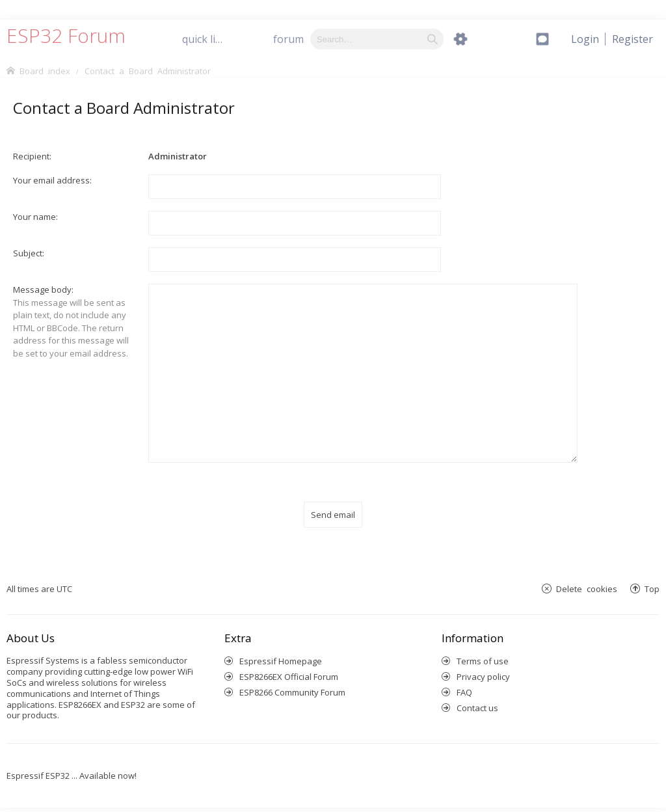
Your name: (35, 217)
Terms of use (483, 645)
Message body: (43, 290)
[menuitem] (633, 39)
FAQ (464, 677)
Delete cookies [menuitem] (587, 574)
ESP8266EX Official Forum (289, 661)
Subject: (29, 253)
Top (652, 574)
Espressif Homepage (281, 645)
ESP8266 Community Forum (292, 677)
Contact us (477, 692)
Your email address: (52, 180)
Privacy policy (483, 661)
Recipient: (32, 156)
